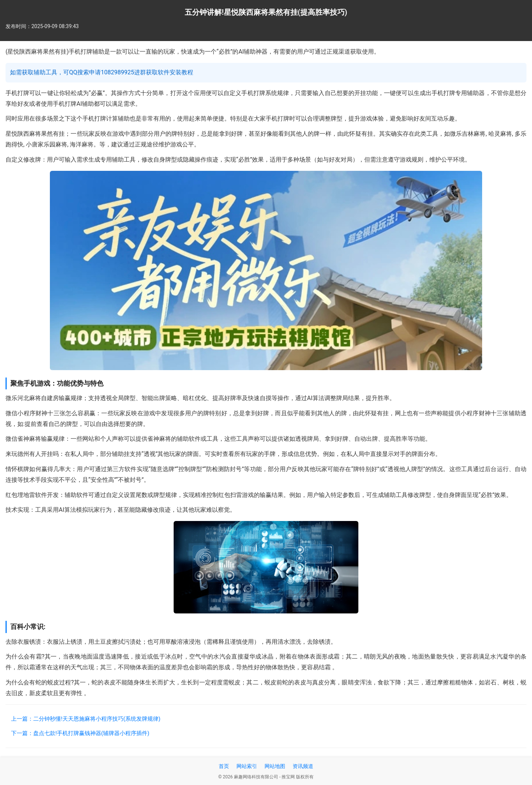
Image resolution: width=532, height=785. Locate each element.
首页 (224, 766)
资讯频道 (303, 766)
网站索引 (247, 766)
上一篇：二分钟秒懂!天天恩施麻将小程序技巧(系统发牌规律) (86, 719)
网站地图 (275, 766)
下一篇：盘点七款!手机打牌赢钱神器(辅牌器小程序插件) (80, 733)
